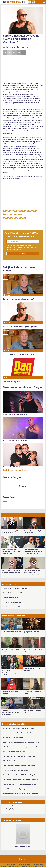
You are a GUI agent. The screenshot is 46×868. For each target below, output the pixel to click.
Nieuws (7, 295)
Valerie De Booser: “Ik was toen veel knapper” (16, 761)
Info (28, 865)
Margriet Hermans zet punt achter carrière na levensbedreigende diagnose (33, 572)
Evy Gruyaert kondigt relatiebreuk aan (14, 752)
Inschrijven (23, 253)
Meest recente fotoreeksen (14, 616)
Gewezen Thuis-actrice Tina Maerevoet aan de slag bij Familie (21, 742)
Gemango (40, 866)
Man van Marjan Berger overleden (13, 738)
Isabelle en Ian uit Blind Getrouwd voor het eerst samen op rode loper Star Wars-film (34, 552)
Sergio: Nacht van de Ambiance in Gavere (15, 414)
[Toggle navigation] (44, 2)
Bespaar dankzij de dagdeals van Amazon (15, 588)
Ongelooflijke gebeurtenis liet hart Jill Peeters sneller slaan (21, 794)
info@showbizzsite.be (13, 866)
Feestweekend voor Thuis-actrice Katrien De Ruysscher (19, 784)
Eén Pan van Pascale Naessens (12, 602)
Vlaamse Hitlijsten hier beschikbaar (13, 593)
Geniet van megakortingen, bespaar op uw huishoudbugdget (20, 214)
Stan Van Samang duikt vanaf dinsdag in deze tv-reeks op (20, 756)
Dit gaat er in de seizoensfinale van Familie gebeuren (19, 728)
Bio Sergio (23, 486)
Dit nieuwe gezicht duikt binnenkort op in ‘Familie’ (18, 733)
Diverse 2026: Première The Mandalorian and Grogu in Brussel (10, 673)
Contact (22, 859)
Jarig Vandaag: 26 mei (12, 820)
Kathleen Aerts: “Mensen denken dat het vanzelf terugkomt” (21, 780)
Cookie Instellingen (26, 866)
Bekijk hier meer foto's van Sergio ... (15, 470)
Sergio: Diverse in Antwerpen (12, 466)
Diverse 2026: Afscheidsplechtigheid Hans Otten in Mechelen (11, 712)
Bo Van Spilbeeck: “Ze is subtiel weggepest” (16, 770)
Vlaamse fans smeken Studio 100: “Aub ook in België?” (19, 775)
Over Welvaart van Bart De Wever (12, 607)
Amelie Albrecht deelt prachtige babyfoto (15, 789)
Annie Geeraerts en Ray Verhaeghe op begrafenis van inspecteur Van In (11, 552)
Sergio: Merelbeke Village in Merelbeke (15, 440)
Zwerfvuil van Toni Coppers (11, 598)
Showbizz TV (8, 515)
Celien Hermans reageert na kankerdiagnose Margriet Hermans (22, 747)
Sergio (5, 501)
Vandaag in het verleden (12, 802)
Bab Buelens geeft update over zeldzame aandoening (19, 766)
